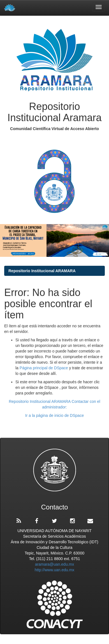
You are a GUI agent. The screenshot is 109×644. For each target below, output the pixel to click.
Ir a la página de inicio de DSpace (54, 415)
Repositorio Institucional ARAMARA (42, 271)
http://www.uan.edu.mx (55, 570)
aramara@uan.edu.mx (55, 564)
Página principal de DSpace (44, 368)
